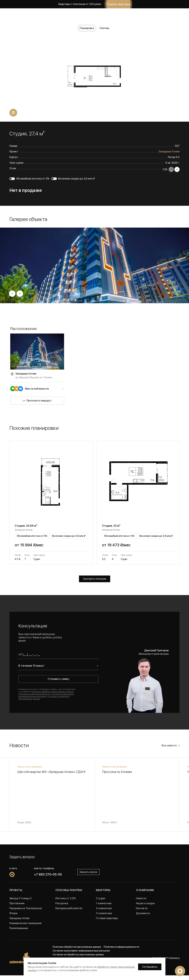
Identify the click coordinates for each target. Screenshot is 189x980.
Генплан (105, 28)
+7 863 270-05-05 (143, 13)
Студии (101, 898)
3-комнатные (104, 913)
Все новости (169, 745)
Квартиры (103, 890)
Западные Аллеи (169, 152)
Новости (141, 898)
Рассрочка (62, 903)
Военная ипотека (66, 913)
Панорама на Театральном (26, 908)
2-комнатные (104, 908)
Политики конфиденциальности (34, 694)
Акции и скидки (145, 903)
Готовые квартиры (107, 918)
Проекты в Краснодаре (23, 933)
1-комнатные (104, 903)
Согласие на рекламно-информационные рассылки (81, 955)
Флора (13, 913)
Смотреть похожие (95, 579)
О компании (145, 890)
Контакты (142, 908)
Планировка (87, 28)
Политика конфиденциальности (121, 951)
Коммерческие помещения (25, 923)
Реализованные (19, 928)
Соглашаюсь (150, 967)
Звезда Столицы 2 (21, 898)
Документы (143, 913)
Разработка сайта (166, 963)
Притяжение (17, 903)
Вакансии (142, 918)
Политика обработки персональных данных (77, 951)
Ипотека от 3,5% (66, 898)
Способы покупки (69, 890)
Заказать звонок (88, 872)
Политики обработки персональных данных (52, 692)
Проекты (16, 890)
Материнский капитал (69, 908)
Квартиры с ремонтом (109, 923)
